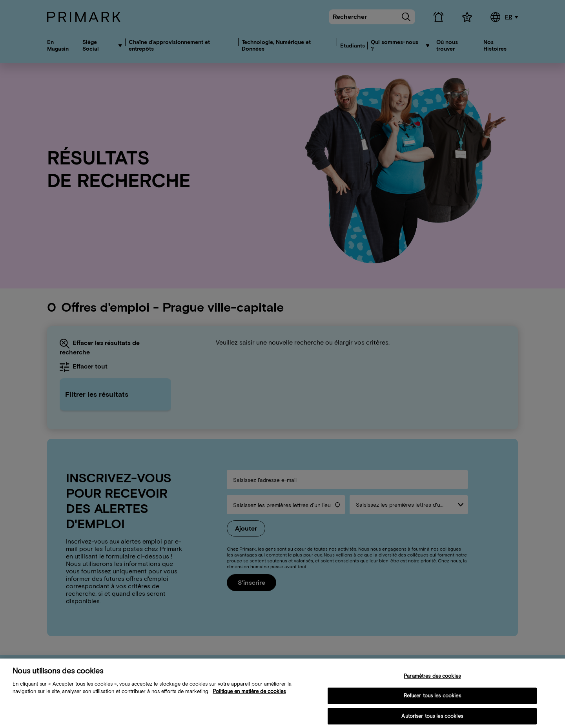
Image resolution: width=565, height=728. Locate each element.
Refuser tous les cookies (432, 703)
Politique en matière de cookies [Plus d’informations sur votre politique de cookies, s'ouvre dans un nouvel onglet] (249, 698)
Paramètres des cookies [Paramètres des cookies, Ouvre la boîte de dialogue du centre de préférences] (432, 683)
